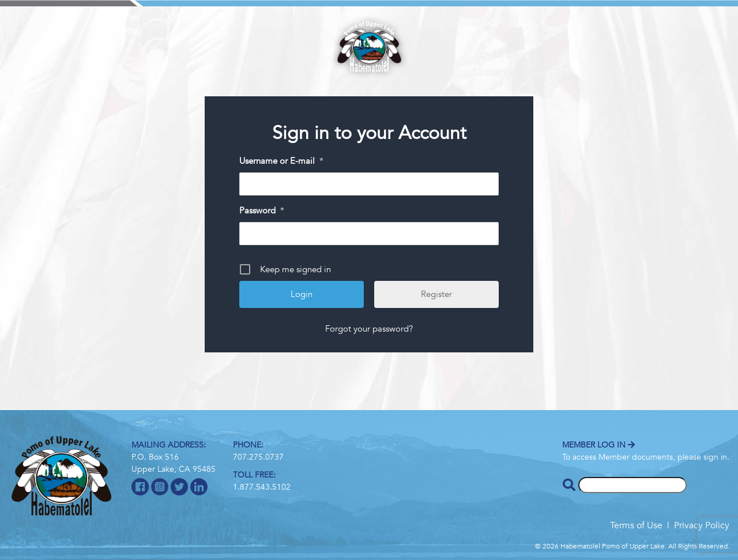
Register (436, 294)
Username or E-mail (281, 161)
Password (261, 211)
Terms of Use (636, 525)
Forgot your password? (369, 329)
